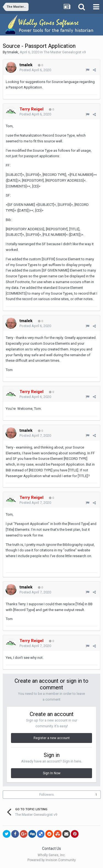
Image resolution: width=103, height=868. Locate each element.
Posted (35, 70)
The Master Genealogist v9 (65, 52)
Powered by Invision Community (52, 860)
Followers (47, 795)
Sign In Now (52, 773)
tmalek (13, 52)
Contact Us (51, 848)
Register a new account (52, 738)
